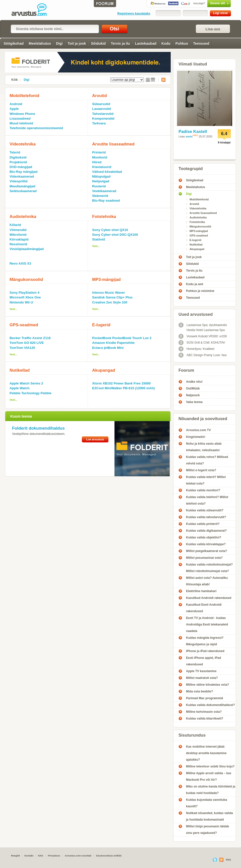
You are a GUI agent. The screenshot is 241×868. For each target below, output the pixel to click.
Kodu (166, 43)
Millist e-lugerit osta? (201, 470)
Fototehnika (104, 217)
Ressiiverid (18, 244)
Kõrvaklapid (19, 239)
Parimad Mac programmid (204, 698)
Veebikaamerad (104, 191)
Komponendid (103, 119)
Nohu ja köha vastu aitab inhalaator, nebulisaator (204, 447)
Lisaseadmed (20, 119)
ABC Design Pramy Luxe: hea (202, 355)
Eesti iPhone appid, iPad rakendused (203, 661)
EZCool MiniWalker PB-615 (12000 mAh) (123, 388)
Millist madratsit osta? (202, 678)
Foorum (186, 370)
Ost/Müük (193, 388)
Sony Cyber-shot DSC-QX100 (115, 235)
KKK (41, 856)
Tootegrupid (191, 169)
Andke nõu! (194, 382)
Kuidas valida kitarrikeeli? (205, 719)
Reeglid (15, 856)
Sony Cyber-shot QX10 (110, 230)
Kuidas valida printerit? (203, 524)
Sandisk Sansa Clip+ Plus (112, 297)
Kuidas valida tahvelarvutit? (206, 517)
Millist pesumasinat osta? (204, 558)
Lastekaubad (146, 43)
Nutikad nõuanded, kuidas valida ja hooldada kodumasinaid (209, 816)
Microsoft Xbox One (25, 297)
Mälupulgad (101, 176)
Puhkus (182, 43)
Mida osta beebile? (199, 691)
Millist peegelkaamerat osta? (206, 551)
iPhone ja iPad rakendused (205, 651)
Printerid (99, 152)
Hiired (97, 162)
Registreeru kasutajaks (134, 14)
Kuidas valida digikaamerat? (206, 531)
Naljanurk (193, 395)
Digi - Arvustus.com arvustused (33, 10)
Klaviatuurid (102, 167)
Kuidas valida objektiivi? (204, 537)
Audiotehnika (23, 217)
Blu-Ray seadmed (106, 201)
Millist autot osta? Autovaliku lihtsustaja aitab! (207, 581)
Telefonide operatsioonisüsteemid (36, 128)
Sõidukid (98, 43)
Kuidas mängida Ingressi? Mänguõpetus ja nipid (205, 641)
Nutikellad (20, 370)
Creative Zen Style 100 (110, 302)
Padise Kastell (193, 132)
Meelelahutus (40, 43)
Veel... (96, 246)
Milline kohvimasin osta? (204, 712)
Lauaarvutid (102, 109)
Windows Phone (22, 114)
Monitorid (100, 157)
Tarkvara (99, 123)
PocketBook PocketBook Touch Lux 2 (122, 338)
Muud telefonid (21, 123)
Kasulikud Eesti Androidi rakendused (204, 608)
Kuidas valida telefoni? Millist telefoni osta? (207, 500)
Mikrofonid (18, 235)
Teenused (201, 43)
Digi (59, 43)
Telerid (15, 152)
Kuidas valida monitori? (203, 490)
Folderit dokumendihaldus (38, 428)
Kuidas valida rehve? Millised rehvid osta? (207, 460)
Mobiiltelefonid (24, 96)
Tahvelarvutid (103, 114)
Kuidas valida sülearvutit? (205, 510)
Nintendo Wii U (21, 302)
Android (16, 104)
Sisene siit (208, 3)
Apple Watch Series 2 (26, 383)
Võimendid (18, 230)
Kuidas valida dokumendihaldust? (210, 705)
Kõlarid (15, 225)
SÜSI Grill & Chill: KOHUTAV (202, 343)
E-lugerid (101, 325)
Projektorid (18, 162)
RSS (162, 80)
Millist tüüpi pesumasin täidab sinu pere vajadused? (207, 830)
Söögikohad (14, 43)
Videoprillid (19, 181)
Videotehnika (23, 144)
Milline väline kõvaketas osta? (207, 685)
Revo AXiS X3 (20, 263)
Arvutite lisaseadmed (113, 144)
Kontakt (29, 856)
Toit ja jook (77, 43)
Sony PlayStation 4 (24, 293)
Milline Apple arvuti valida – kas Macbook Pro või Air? (209, 776)
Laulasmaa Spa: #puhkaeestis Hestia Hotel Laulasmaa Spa (203, 327)
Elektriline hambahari (201, 591)
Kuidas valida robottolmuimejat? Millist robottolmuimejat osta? (209, 568)
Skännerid (100, 196)
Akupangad (104, 370)
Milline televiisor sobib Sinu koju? (210, 766)
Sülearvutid (101, 104)
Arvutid (100, 96)
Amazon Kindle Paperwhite (113, 343)
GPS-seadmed (24, 325)
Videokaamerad (22, 176)
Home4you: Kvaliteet (196, 349)
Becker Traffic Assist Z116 (30, 338)
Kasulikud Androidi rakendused (209, 598)
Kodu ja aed (195, 284)
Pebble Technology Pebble (31, 393)
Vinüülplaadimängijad (27, 249)
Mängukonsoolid (26, 280)
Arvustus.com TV (198, 430)
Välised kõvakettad (107, 172)
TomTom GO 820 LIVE (27, 343)
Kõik (15, 80)
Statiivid (99, 239)
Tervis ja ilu (120, 43)
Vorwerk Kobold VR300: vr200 (203, 336)
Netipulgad (101, 181)
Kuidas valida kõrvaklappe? (206, 544)
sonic (189, 136)
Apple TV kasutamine (201, 671)
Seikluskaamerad (23, 191)
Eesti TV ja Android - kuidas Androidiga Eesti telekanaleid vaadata (207, 624)
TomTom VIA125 (22, 348)
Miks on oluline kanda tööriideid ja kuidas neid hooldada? (211, 790)
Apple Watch (19, 388)
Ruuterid (99, 186)
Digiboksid (18, 157)
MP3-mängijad (106, 280)
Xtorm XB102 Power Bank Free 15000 (121, 383)
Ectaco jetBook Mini (108, 348)
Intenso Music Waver (109, 293)
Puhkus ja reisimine (200, 291)
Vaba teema (194, 402)
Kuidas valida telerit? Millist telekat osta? (206, 480)
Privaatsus (54, 856)
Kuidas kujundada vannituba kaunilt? (206, 803)
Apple (14, 109)
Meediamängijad (22, 186)
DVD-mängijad (21, 167)
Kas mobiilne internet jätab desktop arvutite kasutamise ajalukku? (206, 753)
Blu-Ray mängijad (23, 172)
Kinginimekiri (196, 437)
